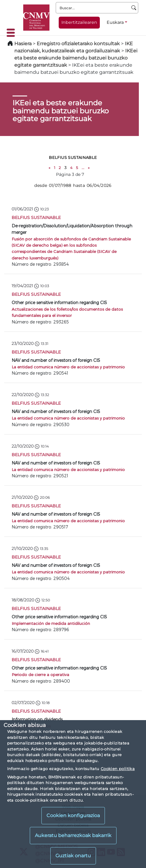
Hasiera (23, 44)
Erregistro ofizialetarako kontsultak (78, 44)
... (83, 168)
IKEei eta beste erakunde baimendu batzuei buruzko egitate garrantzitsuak (76, 58)
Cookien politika (118, 769)
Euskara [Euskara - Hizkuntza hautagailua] (115, 22)
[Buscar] (134, 8)
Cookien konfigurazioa (73, 815)
